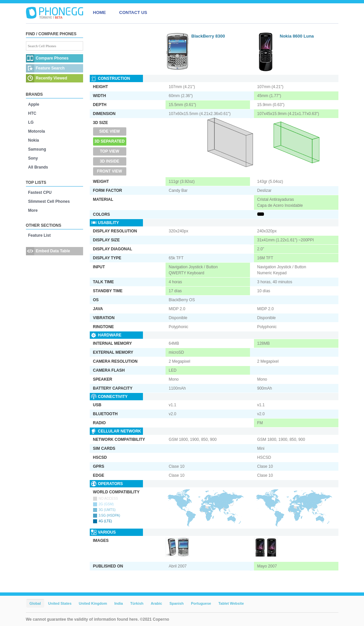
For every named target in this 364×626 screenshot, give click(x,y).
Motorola (37, 131)
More (33, 210)
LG (31, 122)
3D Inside (110, 161)
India (119, 603)
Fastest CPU (40, 192)
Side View (109, 131)
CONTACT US (133, 12)
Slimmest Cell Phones (49, 201)
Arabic (156, 603)
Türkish (137, 603)
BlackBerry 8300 (208, 36)
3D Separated (110, 141)
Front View (110, 171)
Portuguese (201, 603)
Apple (34, 104)
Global (35, 603)
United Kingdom (93, 603)
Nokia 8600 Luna (297, 36)
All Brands (38, 167)
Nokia (34, 140)
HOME (100, 12)
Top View (109, 151)
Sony (33, 158)
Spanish (177, 603)
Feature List (40, 235)
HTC (32, 113)
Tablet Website (231, 603)
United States (60, 603)
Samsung (37, 149)
